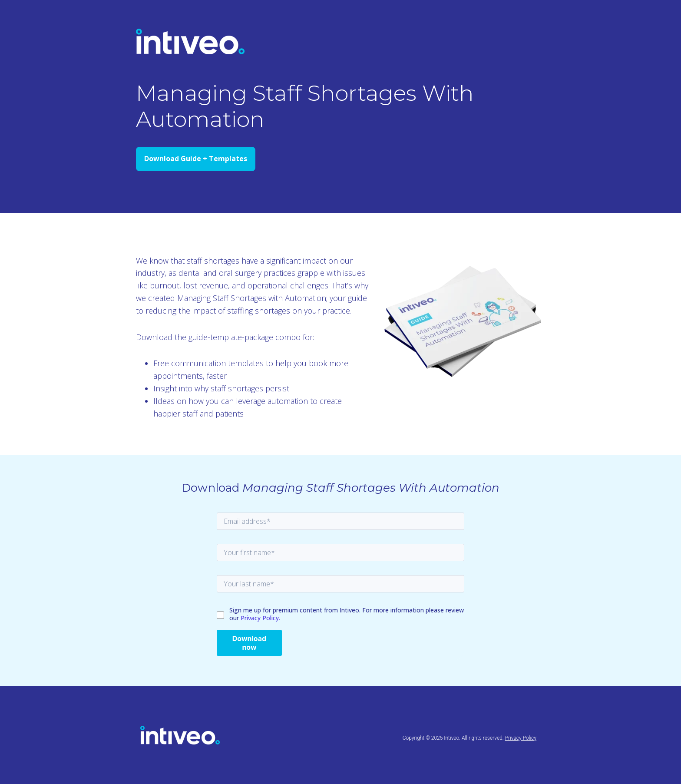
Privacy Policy (521, 738)
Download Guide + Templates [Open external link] (196, 159)
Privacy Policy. (260, 618)
